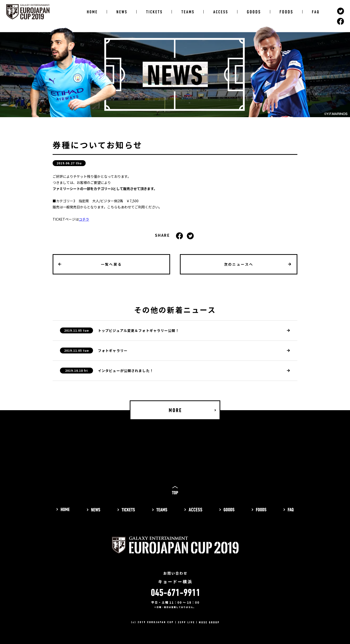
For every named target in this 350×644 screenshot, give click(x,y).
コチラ (84, 219)
